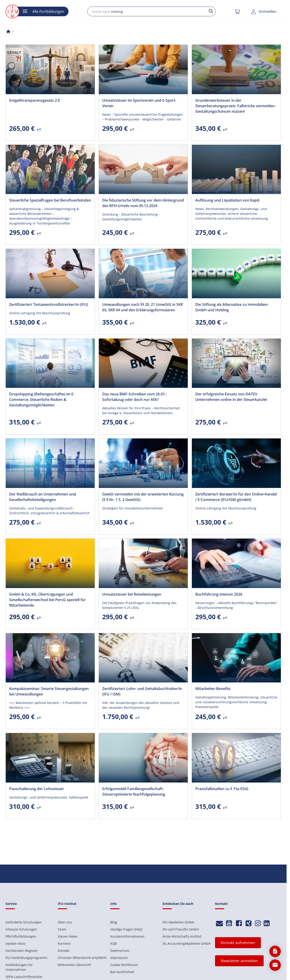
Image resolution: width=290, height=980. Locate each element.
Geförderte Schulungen (23, 922)
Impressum (119, 958)
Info (113, 904)
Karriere (64, 943)
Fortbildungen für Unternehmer (19, 967)
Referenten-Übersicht (74, 965)
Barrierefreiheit (122, 972)
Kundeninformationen (127, 936)
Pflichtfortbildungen (21, 936)
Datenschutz (120, 951)
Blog (114, 922)
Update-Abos (15, 943)
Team (62, 929)
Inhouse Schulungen (21, 929)
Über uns (65, 922)
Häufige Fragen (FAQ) (126, 929)
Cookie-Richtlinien (124, 965)
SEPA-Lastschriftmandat (24, 977)
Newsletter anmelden (239, 961)
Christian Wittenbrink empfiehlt (82, 958)
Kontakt (64, 951)
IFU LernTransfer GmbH (181, 929)
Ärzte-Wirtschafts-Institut (182, 936)
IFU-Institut (67, 904)
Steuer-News (68, 936)
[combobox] (152, 11)
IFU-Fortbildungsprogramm (26, 958)
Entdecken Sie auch (178, 904)
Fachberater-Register (22, 951)
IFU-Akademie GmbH (178, 922)
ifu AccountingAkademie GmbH (186, 943)
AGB (113, 943)
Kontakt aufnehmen (238, 943)
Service (11, 904)
